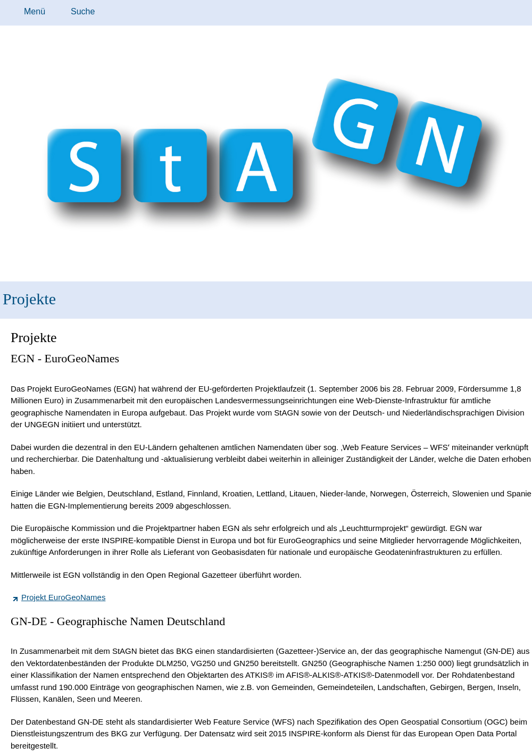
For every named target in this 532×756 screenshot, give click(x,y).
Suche (83, 11)
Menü (35, 11)
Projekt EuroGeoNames (63, 597)
